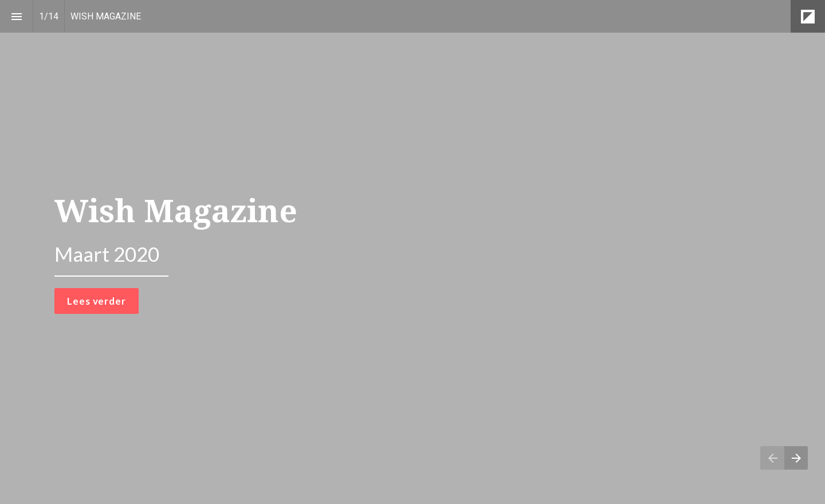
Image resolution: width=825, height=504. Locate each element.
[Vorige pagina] (772, 458)
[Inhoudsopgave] (16, 16)
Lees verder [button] (96, 301)
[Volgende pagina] (796, 458)
